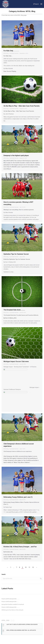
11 (29, 567)
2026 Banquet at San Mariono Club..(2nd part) (12, 610)
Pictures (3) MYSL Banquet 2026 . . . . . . (10, 599)
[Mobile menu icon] (41, 4)
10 (26, 567)
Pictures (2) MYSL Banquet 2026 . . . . (10, 602)
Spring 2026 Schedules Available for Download (13, 604)
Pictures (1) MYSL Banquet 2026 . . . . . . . (11, 607)
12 (33, 567)
